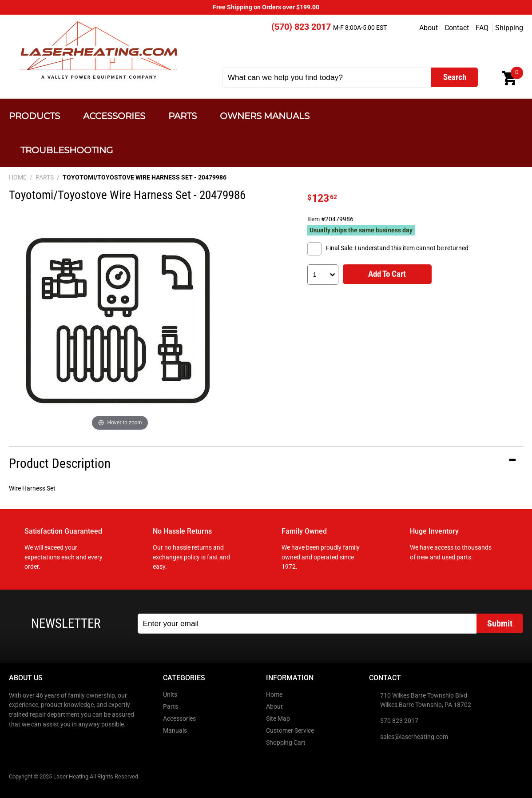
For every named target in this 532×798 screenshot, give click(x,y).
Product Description (60, 463)
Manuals (175, 731)
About (429, 28)
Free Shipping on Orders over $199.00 (266, 7)
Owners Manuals (265, 116)
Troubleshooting (67, 150)
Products (34, 116)
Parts (183, 116)
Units (170, 695)
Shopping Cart (286, 743)
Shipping (509, 28)
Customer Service (290, 731)
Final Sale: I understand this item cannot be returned (397, 248)
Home (274, 695)
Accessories (114, 116)
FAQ (482, 28)
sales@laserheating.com (414, 737)
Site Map (278, 719)
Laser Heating (98, 50)
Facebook (16, 743)
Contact (457, 28)
